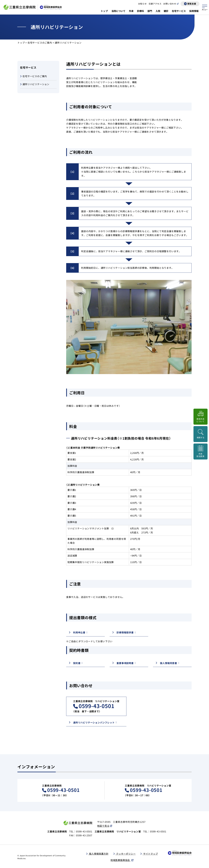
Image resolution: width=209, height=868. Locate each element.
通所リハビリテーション (35, 84)
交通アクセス (155, 4)
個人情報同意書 (169, 663)
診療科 (140, 11)
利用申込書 (79, 632)
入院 (158, 11)
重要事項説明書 (125, 663)
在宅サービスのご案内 (40, 43)
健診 (166, 11)
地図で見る (103, 826)
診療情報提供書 (125, 632)
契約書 (77, 663)
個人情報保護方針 (98, 854)
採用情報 (194, 11)
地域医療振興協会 (121, 860)
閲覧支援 (192, 4)
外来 (131, 11)
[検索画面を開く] (201, 434)
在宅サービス (179, 11)
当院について (118, 11)
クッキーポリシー (125, 854)
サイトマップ (150, 854)
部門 (150, 11)
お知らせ (142, 4)
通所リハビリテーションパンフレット (94, 722)
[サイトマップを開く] (205, 7)
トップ (104, 11)
